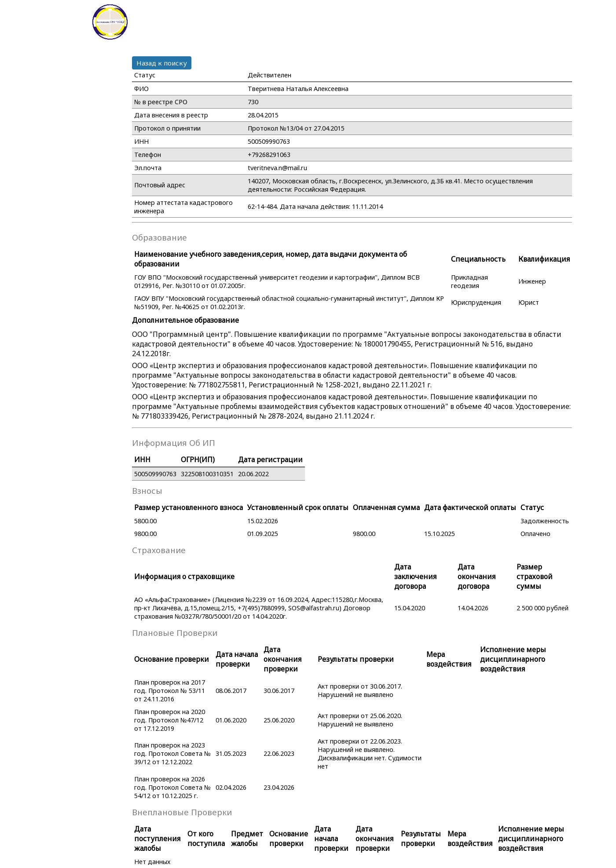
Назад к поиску (162, 63)
